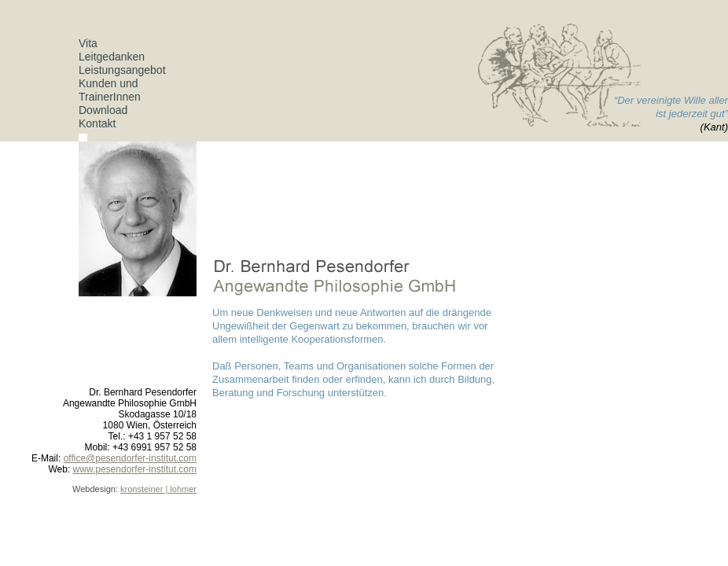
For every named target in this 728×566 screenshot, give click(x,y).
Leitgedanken (112, 57)
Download (103, 110)
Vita (88, 43)
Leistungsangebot (122, 70)
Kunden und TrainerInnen (110, 90)
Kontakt (97, 123)
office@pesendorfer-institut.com (130, 458)
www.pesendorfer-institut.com (135, 469)
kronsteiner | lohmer (158, 489)
